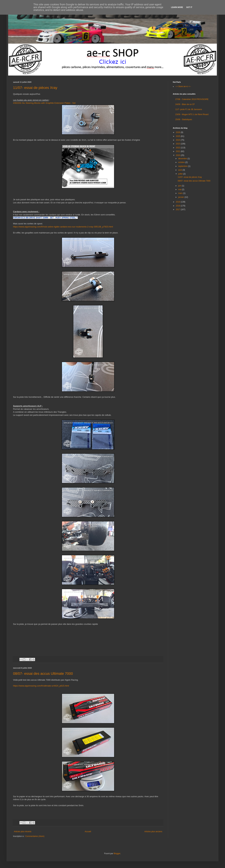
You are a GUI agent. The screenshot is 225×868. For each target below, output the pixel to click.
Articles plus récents (23, 832)
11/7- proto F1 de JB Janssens (189, 109)
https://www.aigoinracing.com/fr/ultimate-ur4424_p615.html (41, 686)
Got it (189, 7)
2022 (178, 148)
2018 (178, 206)
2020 (178, 155)
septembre (183, 166)
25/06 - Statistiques (184, 119)
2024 (178, 140)
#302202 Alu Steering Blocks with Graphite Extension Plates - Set (44, 103)
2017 (178, 210)
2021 (178, 151)
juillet (181, 174)
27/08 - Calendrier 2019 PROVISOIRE (192, 99)
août (180, 170)
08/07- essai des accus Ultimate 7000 (43, 674)
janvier (181, 197)
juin (180, 186)
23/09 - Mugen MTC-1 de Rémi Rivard (192, 114)
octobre (182, 162)
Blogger (117, 854)
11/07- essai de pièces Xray (35, 88)
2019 (178, 202)
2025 (178, 136)
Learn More (177, 7)
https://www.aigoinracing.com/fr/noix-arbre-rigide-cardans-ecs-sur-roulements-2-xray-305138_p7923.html (63, 227)
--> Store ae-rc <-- (183, 86)
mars (181, 193)
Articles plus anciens (153, 832)
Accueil (88, 832)
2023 (178, 144)
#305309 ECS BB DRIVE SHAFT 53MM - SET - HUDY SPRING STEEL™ (45, 218)
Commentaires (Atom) (35, 836)
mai (180, 189)
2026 (178, 132)
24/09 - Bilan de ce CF (185, 104)
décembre (183, 159)
